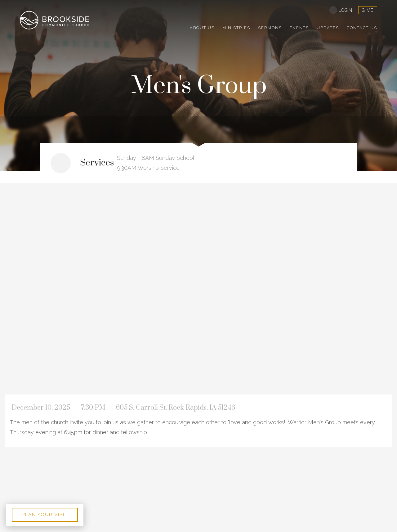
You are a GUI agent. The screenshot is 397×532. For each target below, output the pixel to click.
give (368, 10)
